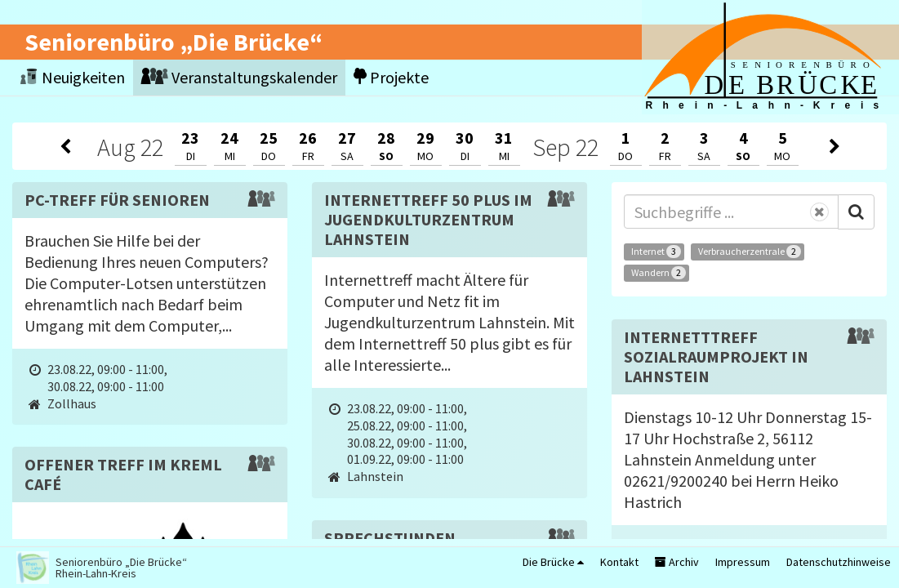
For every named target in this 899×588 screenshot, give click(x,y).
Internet (656, 252)
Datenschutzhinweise (839, 562)
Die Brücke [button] (553, 562)
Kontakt (619, 562)
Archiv (677, 562)
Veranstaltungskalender (239, 77)
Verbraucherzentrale (750, 252)
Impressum (743, 562)
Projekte (391, 77)
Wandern (659, 273)
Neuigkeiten (73, 77)
